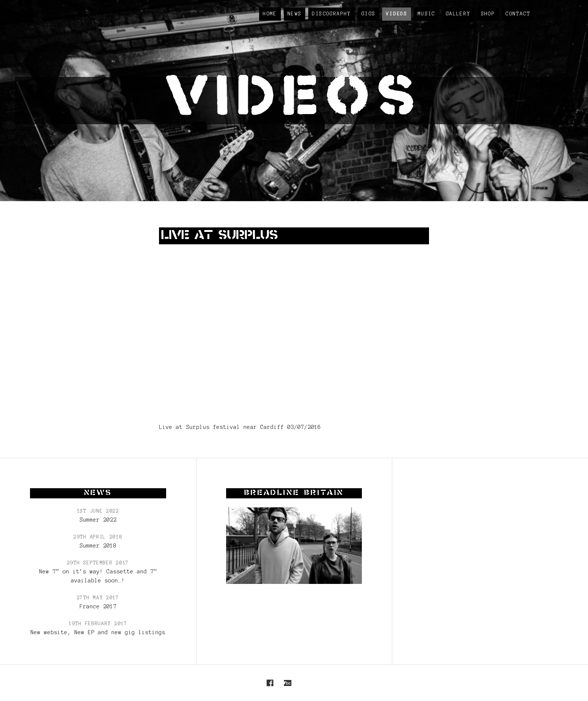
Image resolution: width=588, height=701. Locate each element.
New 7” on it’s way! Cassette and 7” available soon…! (98, 576)
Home (270, 14)
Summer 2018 (98, 546)
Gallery (458, 14)
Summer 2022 (98, 520)
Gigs (369, 14)
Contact (518, 14)
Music (427, 14)
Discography (331, 14)
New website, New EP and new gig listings (98, 632)
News (295, 14)
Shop (488, 14)
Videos (396, 14)
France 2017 (98, 606)
